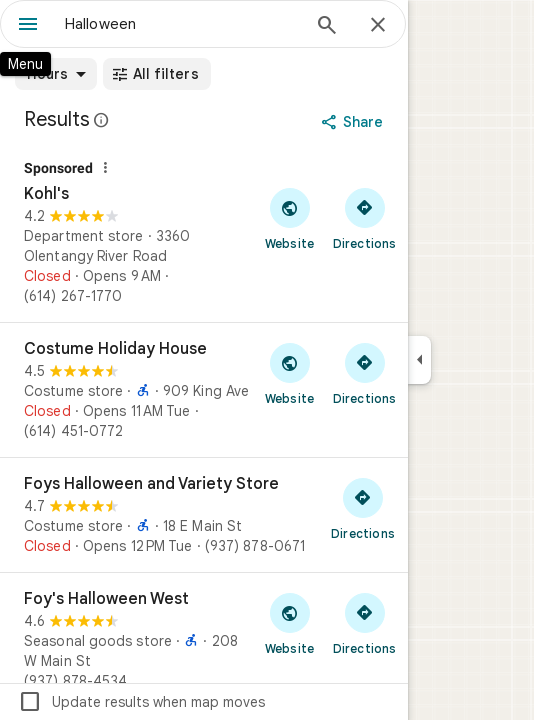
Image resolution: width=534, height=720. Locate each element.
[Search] (327, 27)
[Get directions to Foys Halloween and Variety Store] (363, 508)
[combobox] (182, 24)
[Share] (354, 122)
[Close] (378, 26)
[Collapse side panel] (419, 360)
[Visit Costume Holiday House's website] (289, 373)
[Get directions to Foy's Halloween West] (364, 623)
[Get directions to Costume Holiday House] (364, 373)
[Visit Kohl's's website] (289, 218)
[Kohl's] (204, 234)
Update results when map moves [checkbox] (141, 702)
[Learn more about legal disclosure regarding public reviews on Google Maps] (102, 120)
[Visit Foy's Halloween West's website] (289, 623)
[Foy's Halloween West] (204, 640)
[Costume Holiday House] (204, 390)
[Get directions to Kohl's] (364, 218)
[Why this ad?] (105, 168)
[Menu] (28, 26)
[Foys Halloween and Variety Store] (204, 515)
